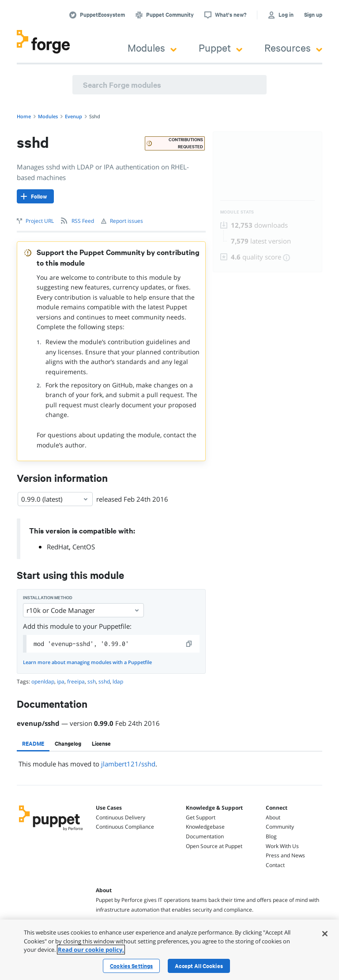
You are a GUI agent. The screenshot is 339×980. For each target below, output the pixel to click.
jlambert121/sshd (128, 764)
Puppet (220, 47)
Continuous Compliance (125, 827)
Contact (275, 865)
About (273, 817)
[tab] (33, 743)
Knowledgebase (205, 827)
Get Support (201, 817)
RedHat (58, 547)
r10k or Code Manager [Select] (83, 610)
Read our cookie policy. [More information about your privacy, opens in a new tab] (91, 950)
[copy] (189, 644)
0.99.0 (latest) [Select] (55, 499)
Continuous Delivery (121, 817)
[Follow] (35, 196)
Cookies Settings (131, 966)
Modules (152, 47)
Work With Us (282, 846)
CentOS (84, 547)
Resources (293, 47)
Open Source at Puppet (214, 846)
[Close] (325, 934)
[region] (169, 950)
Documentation (205, 836)
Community (280, 827)
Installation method (48, 598)
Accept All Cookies (199, 966)
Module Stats (237, 212)
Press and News (285, 855)
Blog (271, 836)
